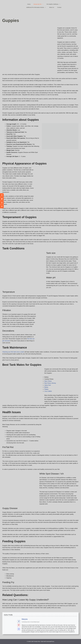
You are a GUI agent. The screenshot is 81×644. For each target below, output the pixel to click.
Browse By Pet (39, 4)
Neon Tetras (48, 381)
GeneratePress (50, 641)
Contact (59, 7)
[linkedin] (2, 207)
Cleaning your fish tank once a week (13, 352)
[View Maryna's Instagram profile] (19, 629)
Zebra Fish (48, 385)
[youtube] (2, 203)
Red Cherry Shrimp (50, 383)
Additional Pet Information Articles (37, 7)
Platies (46, 389)
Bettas (46, 387)
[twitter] (2, 199)
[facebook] (2, 195)
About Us (52, 7)
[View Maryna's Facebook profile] (19, 621)
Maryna (25, 619)
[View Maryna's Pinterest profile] (19, 625)
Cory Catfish (48, 391)
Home (29, 4)
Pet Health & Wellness (54, 4)
